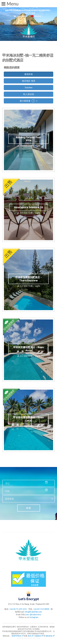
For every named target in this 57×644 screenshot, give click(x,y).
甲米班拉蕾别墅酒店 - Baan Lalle (28, 419)
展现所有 (29, 74)
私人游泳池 (29, 94)
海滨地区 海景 (29, 81)
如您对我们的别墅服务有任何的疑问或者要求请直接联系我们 (28, 10)
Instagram (34, 617)
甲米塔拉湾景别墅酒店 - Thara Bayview (29, 279)
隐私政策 (50, 636)
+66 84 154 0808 (41, 609)
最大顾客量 (29, 101)
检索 (29, 508)
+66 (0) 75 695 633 (18, 609)
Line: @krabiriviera (33, 614)
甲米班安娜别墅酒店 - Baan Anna (28, 349)
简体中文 (36, 16)
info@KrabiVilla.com (33, 612)
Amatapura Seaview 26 (28, 207)
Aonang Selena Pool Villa (28, 139)
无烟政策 (39, 636)
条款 (31, 636)
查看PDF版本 (18, 636)
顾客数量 (10, 499)
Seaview (29, 87)
